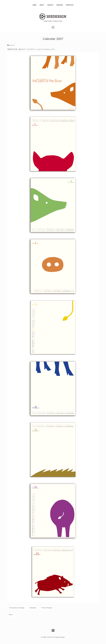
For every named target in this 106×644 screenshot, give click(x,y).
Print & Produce (47, 608)
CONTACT (50, 5)
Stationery (12, 45)
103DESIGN (50, 637)
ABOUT (42, 5)
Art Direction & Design (17, 608)
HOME (34, 5)
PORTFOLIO (70, 5)
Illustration (33, 608)
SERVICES (60, 5)
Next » (11, 615)
